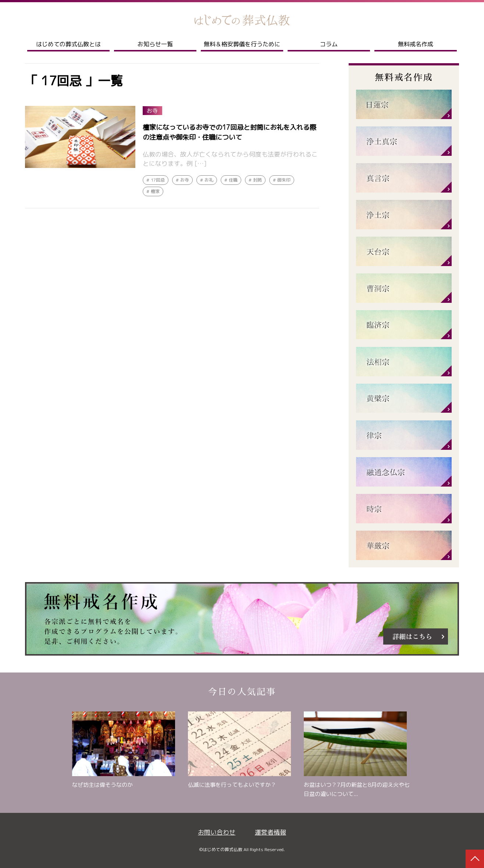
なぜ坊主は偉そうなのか (102, 785)
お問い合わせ (217, 832)
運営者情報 (271, 832)
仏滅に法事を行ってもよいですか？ (232, 785)
